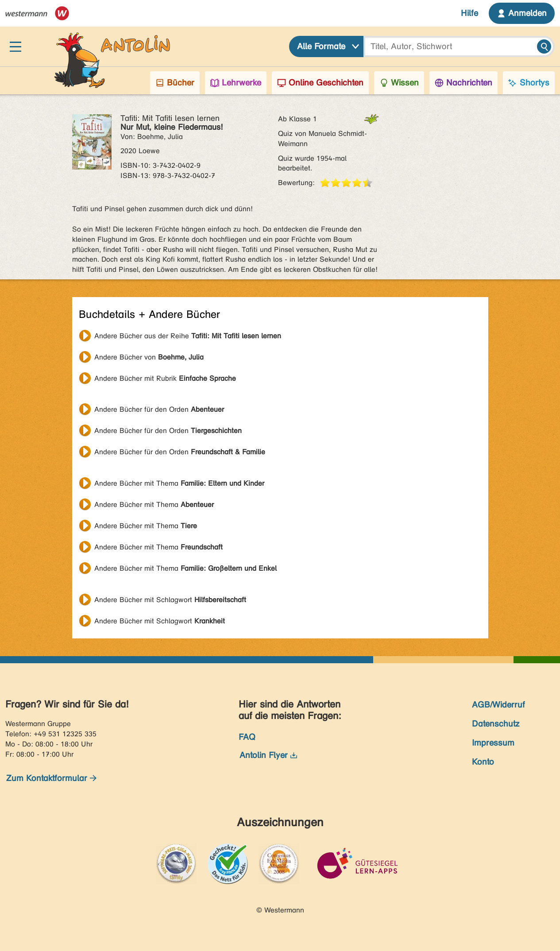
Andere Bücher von (149, 357)
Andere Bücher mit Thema (179, 483)
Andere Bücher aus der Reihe (188, 336)
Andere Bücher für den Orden (159, 409)
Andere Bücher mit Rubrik (165, 378)
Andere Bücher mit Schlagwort (170, 600)
